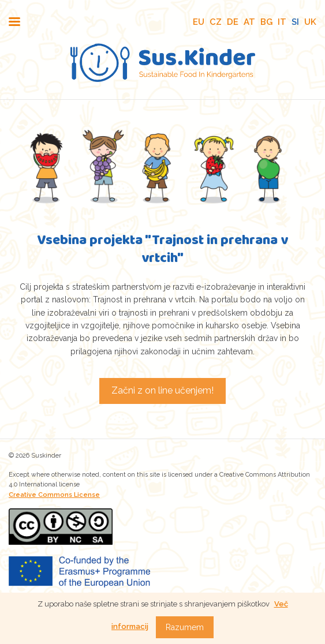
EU (199, 22)
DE (233, 22)
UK (310, 22)
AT (249, 22)
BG (266, 22)
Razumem (185, 627)
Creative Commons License (54, 495)
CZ (216, 22)
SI (295, 22)
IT (282, 22)
